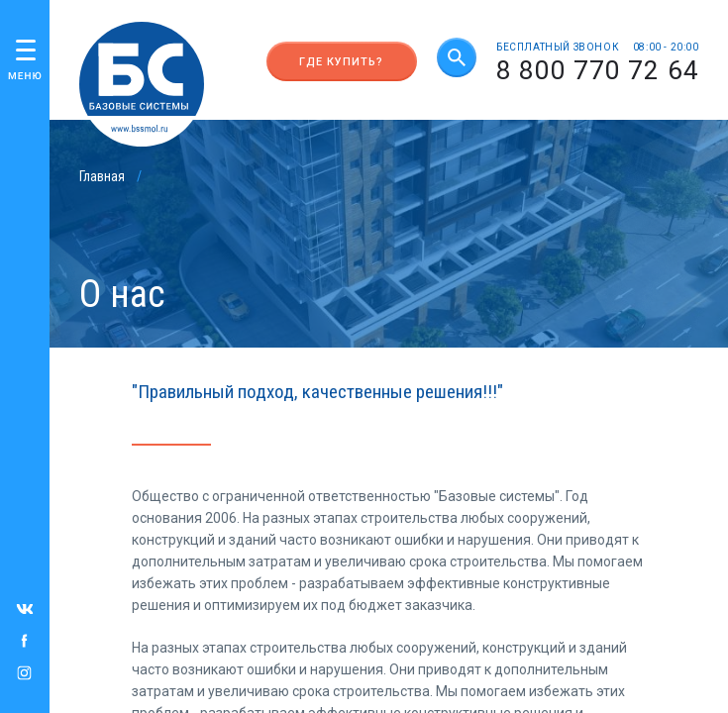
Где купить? (341, 62)
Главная (102, 176)
